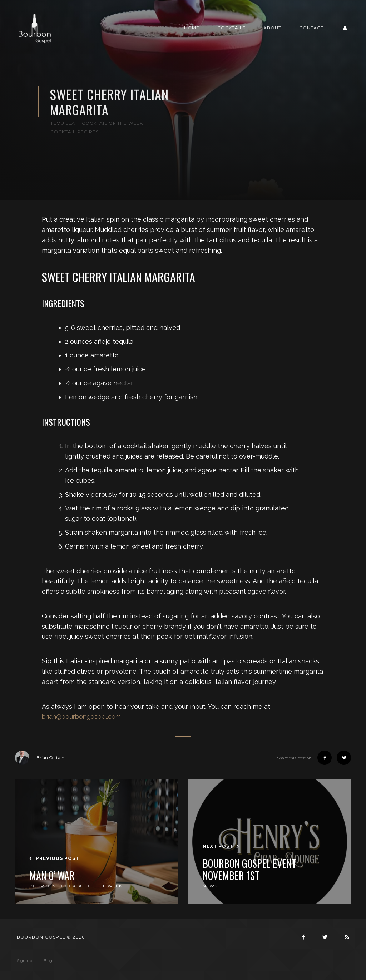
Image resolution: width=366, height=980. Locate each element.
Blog (48, 961)
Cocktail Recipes (75, 132)
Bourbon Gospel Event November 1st (249, 869)
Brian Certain (40, 758)
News (210, 886)
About (272, 28)
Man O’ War (52, 876)
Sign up (24, 961)
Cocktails (231, 28)
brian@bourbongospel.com (81, 716)
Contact (311, 28)
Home (192, 28)
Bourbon (43, 886)
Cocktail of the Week (112, 123)
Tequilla (63, 123)
